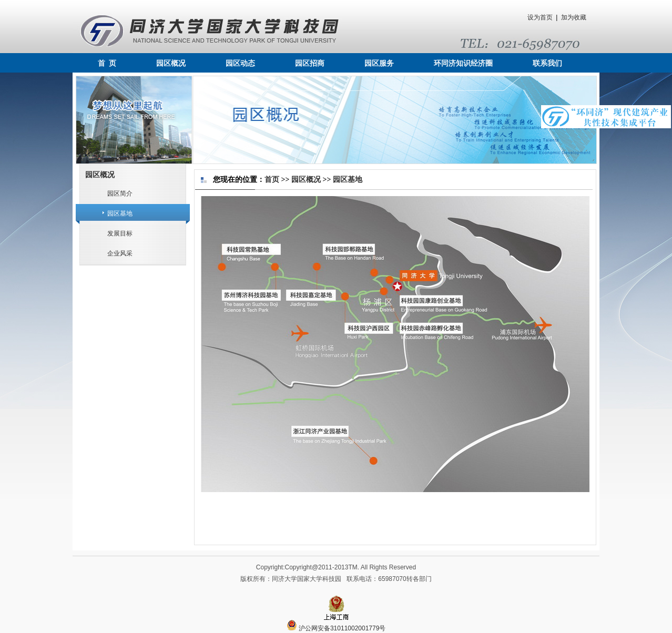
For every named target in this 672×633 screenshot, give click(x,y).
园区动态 (240, 63)
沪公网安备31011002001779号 (336, 628)
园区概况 (171, 63)
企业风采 (120, 253)
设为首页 (540, 17)
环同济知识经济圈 (463, 63)
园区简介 (120, 193)
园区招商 (310, 63)
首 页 (107, 63)
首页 (272, 180)
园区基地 (120, 213)
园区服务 (379, 63)
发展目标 (120, 233)
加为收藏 (574, 17)
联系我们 (547, 63)
